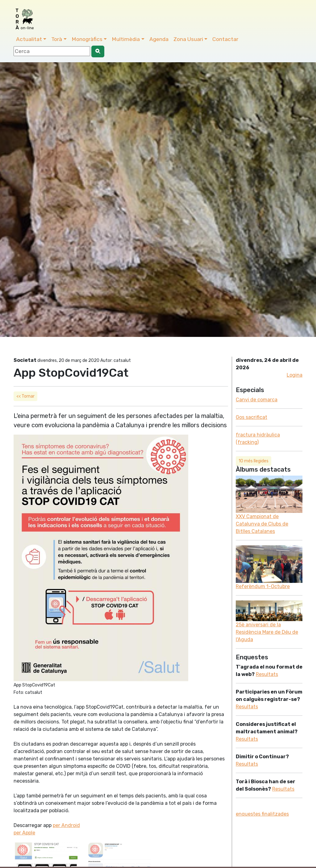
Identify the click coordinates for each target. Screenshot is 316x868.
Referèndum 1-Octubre (263, 586)
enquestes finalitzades (262, 814)
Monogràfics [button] (87, 39)
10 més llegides (254, 461)
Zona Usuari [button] (188, 39)
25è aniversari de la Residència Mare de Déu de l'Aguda (267, 632)
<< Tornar (25, 396)
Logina (295, 375)
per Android (66, 825)
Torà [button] (57, 39)
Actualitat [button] (29, 39)
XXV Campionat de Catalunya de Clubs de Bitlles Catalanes (262, 524)
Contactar (225, 39)
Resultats (267, 674)
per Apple (24, 833)
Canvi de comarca (257, 400)
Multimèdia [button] (126, 39)
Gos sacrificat (252, 417)
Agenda (159, 39)
